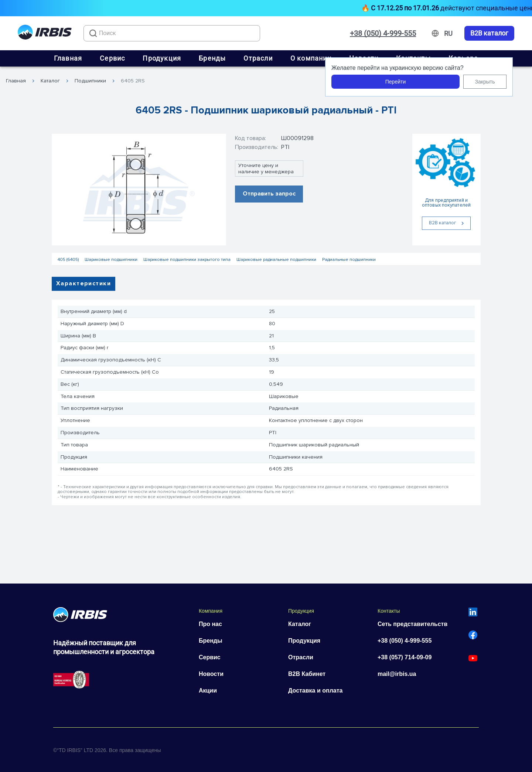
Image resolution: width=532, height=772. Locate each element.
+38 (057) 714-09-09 (405, 657)
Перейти (395, 82)
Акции (208, 691)
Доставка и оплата (316, 691)
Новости (211, 674)
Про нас (210, 624)
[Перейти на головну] (45, 33)
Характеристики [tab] (83, 283)
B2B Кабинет (307, 674)
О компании (311, 58)
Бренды (212, 58)
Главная (68, 58)
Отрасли (258, 58)
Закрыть (485, 82)
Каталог (50, 81)
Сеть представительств (412, 624)
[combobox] (172, 33)
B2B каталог (489, 33)
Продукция (162, 58)
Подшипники (90, 81)
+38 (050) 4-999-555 (383, 33)
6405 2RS (133, 81)
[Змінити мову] (448, 34)
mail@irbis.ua (397, 674)
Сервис (112, 58)
